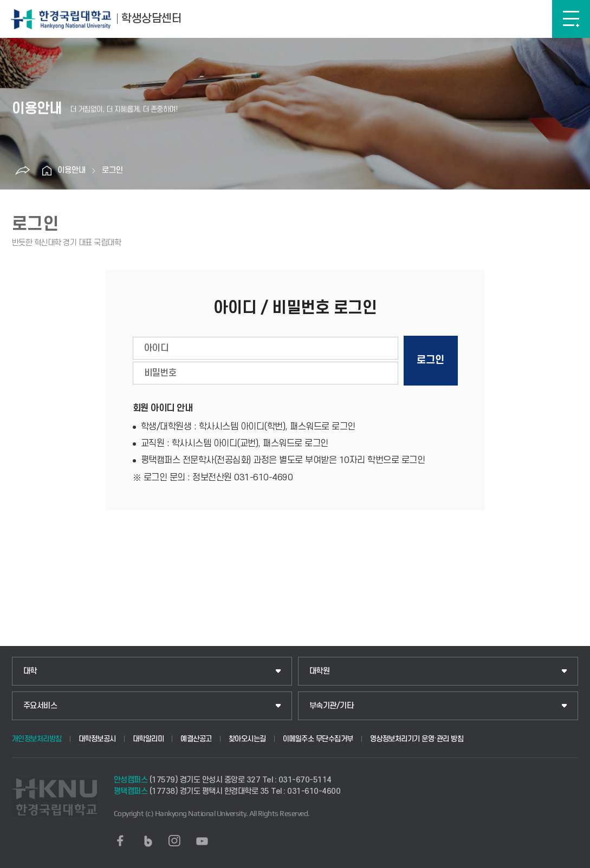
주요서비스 (40, 706)
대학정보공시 (97, 739)
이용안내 (72, 170)
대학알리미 (148, 739)
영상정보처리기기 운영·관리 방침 (417, 739)
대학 (30, 671)
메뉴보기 (571, 19)
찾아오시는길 (247, 739)
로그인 (112, 170)
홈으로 (47, 171)
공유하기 (22, 171)
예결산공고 (196, 739)
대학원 (320, 671)
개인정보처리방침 (37, 739)
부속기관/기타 (332, 706)
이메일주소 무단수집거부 (318, 739)
